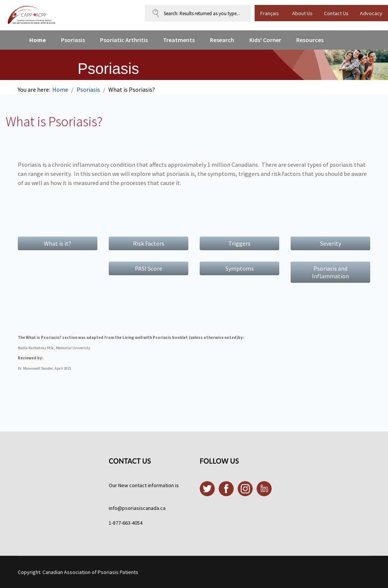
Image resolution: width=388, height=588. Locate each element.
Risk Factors (149, 243)
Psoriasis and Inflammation (330, 272)
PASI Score (149, 268)
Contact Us (336, 13)
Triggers (239, 243)
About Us (302, 13)
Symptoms (240, 268)
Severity (331, 243)
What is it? (58, 243)
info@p (117, 508)
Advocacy (371, 13)
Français (270, 13)
